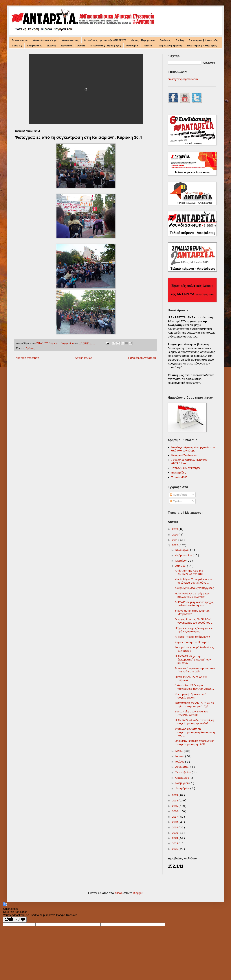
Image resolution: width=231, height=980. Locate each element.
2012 (175, 545)
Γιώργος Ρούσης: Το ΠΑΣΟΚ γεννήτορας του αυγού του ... (194, 621)
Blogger (138, 893)
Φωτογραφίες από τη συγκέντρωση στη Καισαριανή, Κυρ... (195, 732)
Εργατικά (67, 46)
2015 (175, 806)
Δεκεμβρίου (183, 788)
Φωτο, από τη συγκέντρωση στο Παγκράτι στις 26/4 (195, 670)
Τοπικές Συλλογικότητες (186, 468)
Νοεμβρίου (182, 783)
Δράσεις (17, 46)
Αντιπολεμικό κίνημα (45, 40)
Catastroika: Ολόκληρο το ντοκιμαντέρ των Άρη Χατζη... (194, 687)
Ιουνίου (180, 756)
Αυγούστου (183, 767)
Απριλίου (181, 566)
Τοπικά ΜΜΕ (179, 477)
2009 (175, 529)
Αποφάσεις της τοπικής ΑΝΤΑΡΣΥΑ (105, 40)
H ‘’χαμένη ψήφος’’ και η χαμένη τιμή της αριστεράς (194, 630)
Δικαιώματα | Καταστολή (203, 40)
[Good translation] (9, 920)
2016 (175, 811)
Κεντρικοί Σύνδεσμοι (184, 455)
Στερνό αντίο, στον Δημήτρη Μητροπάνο (192, 612)
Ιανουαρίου (183, 550)
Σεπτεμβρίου (184, 772)
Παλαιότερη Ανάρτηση (142, 358)
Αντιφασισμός (71, 40)
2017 (175, 817)
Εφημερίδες (178, 472)
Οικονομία (132, 46)
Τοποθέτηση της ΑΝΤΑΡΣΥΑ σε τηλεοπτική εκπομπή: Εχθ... (194, 704)
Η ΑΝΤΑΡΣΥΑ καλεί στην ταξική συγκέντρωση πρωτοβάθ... (194, 722)
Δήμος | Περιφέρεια (143, 40)
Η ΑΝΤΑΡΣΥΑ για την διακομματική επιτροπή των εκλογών (193, 659)
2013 (175, 795)
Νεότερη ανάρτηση (27, 358)
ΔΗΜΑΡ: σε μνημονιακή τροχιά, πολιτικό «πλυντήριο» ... (194, 604)
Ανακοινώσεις (20, 40)
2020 (175, 833)
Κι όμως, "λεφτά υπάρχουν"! (192, 637)
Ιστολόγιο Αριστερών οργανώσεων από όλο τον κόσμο (193, 449)
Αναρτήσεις (179, 495)
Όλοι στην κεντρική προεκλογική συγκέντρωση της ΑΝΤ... (195, 742)
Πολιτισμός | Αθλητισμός (202, 46)
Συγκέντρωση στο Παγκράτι (192, 642)
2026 (175, 849)
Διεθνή (180, 40)
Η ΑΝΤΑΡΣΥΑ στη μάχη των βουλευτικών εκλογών (192, 595)
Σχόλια (176, 501)
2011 (175, 540)
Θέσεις (81, 46)
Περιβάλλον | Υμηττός (169, 46)
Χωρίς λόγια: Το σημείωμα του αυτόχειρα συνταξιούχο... (193, 581)
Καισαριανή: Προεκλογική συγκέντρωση (190, 696)
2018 (175, 822)
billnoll (118, 893)
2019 (175, 827)
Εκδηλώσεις (34, 46)
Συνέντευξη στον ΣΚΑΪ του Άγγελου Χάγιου (191, 713)
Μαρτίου (181, 561)
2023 (175, 838)
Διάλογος (165, 40)
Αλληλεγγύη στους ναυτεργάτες (194, 588)
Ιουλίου (180, 762)
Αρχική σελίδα (84, 358)
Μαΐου (180, 751)
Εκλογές (51, 46)
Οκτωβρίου (183, 778)
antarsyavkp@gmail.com (183, 79)
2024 (175, 843)
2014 (175, 800)
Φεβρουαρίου (184, 555)
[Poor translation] (21, 920)
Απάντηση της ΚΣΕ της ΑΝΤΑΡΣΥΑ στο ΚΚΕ (189, 572)
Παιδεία (147, 46)
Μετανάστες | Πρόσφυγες (106, 46)
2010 (175, 535)
